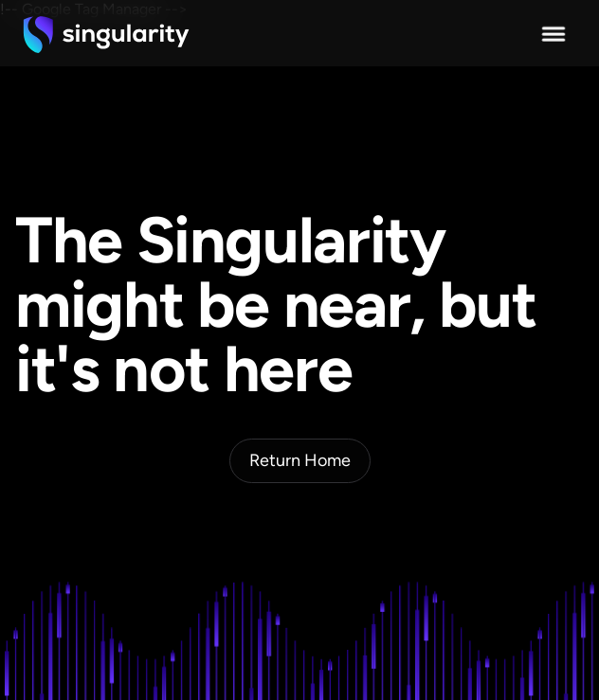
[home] (106, 34)
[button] (554, 34)
